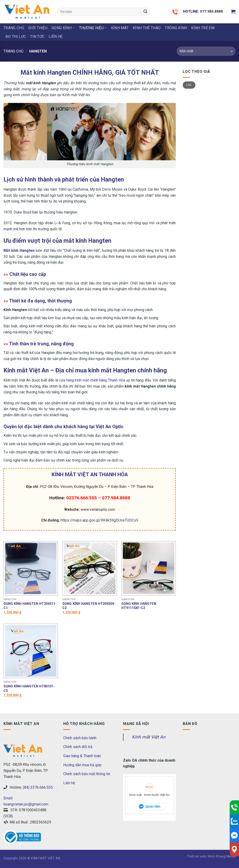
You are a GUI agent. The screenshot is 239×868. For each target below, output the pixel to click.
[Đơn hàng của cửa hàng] (206, 51)
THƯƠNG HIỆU (93, 28)
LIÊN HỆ (56, 37)
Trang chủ (14, 28)
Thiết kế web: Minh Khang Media (211, 856)
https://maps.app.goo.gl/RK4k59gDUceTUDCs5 (99, 520)
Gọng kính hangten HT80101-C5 (29, 689)
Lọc (189, 85)
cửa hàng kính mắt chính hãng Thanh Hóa (92, 380)
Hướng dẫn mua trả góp (82, 765)
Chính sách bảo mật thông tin (87, 774)
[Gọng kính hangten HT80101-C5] (31, 651)
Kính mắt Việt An (149, 737)
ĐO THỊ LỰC (16, 37)
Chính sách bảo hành (80, 738)
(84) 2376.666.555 (38, 787)
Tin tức (37, 37)
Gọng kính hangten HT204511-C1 (30, 606)
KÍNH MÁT (120, 28)
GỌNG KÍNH (63, 28)
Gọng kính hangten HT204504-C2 (89, 606)
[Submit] (145, 12)
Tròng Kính (176, 28)
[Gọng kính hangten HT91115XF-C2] (149, 568)
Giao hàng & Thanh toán (82, 756)
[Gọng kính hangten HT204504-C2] (90, 568)
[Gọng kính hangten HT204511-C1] (31, 568)
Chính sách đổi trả (78, 747)
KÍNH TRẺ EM (203, 28)
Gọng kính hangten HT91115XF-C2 (139, 606)
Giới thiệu (38, 28)
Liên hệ (69, 783)
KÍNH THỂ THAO (147, 28)
